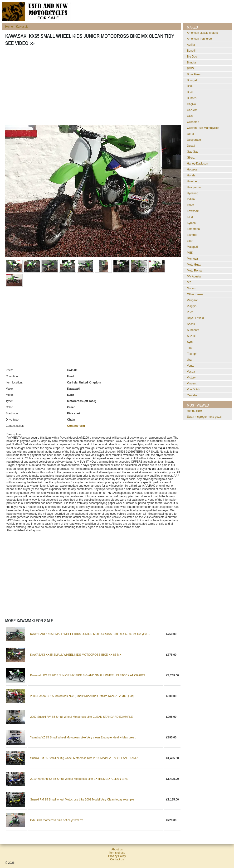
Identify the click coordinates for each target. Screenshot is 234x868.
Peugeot (192, 300)
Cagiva (191, 104)
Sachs (191, 324)
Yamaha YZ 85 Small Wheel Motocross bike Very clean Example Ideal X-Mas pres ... (84, 737)
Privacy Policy (117, 856)
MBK (190, 253)
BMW (190, 68)
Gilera (191, 158)
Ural (190, 360)
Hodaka (192, 170)
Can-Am (192, 110)
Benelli (191, 51)
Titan (190, 348)
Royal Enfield (195, 318)
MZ (189, 282)
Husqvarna (194, 187)
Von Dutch (193, 389)
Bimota (191, 63)
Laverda (192, 235)
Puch (190, 312)
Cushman (193, 122)
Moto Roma (194, 271)
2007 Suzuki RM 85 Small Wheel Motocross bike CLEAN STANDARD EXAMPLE (81, 717)
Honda (191, 175)
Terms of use (117, 853)
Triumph (192, 354)
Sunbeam (193, 330)
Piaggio (192, 306)
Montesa (192, 259)
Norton (191, 288)
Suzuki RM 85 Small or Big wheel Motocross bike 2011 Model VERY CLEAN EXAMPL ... (86, 758)
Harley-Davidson (197, 164)
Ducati (191, 146)
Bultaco (192, 98)
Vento (191, 366)
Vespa (191, 372)
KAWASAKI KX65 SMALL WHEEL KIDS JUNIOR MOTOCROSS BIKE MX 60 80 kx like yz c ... (90, 634)
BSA (190, 86)
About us (117, 849)
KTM (190, 217)
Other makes (195, 294)
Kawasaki (22, 27)
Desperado (194, 140)
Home (9, 27)
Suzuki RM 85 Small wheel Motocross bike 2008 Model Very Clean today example (82, 800)
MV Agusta (194, 276)
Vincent (192, 383)
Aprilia (191, 45)
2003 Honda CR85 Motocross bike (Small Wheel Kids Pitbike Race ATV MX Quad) (82, 696)
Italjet (190, 205)
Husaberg (193, 181)
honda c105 (195, 411)
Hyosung (193, 193)
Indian (191, 199)
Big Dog (192, 57)
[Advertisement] (76, 87)
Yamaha (192, 395)
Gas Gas (193, 152)
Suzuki (191, 336)
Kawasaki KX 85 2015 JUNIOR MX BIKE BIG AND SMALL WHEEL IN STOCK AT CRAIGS (88, 675)
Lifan (190, 241)
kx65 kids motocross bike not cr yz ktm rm (57, 820)
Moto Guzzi (194, 265)
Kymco (191, 223)
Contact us (117, 859)
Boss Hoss (194, 74)
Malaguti (192, 247)
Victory (191, 378)
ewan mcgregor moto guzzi (204, 417)
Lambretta (193, 229)
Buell (190, 92)
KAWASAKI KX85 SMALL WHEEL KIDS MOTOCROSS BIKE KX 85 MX (76, 655)
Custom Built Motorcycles (203, 128)
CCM (190, 116)
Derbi (190, 134)
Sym (190, 342)
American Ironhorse (199, 39)
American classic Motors (202, 33)
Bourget (192, 80)
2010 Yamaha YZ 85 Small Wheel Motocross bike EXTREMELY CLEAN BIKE (79, 779)
